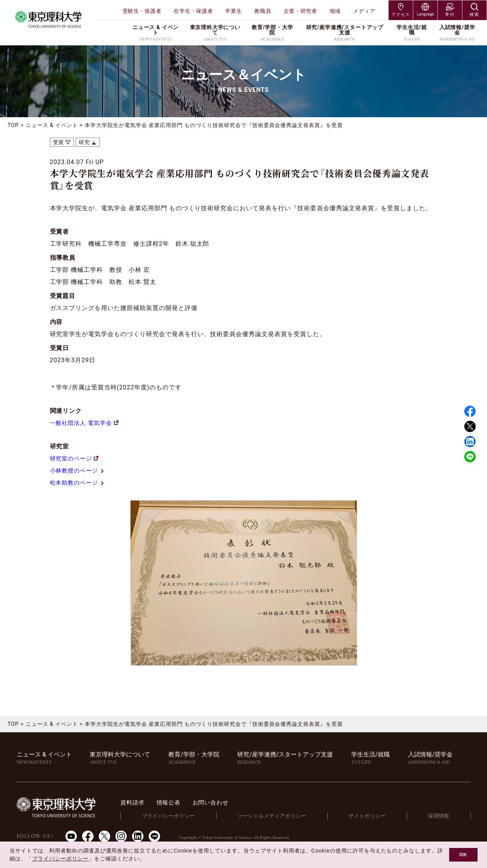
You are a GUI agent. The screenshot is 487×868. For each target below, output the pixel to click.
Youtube (71, 836)
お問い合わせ (227, 802)
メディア (364, 11)
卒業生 (233, 11)
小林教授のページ (79, 470)
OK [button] (463, 855)
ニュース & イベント (52, 125)
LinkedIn (138, 836)
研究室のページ (76, 458)
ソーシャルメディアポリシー (281, 816)
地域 (335, 11)
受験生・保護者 (142, 11)
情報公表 (183, 802)
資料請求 (146, 802)
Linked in (470, 442)
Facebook (470, 411)
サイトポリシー (374, 816)
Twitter (470, 426)
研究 (84, 142)
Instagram (121, 836)
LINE (470, 457)
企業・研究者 (300, 11)
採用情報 (441, 816)
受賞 (59, 142)
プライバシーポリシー (179, 816)
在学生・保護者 (193, 11)
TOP (13, 125)
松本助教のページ (79, 483)
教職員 (263, 11)
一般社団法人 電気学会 (86, 423)
